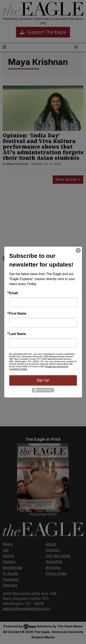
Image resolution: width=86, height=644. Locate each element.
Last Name (18, 334)
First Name (18, 314)
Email (14, 293)
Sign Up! (43, 380)
